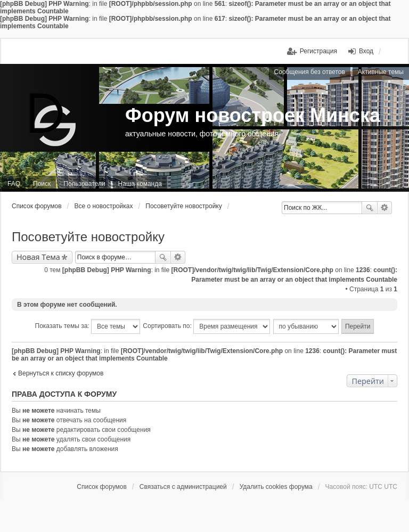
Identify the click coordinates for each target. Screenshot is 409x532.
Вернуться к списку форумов (61, 373)
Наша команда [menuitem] (140, 184)
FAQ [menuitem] (14, 184)
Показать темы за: (88, 326)
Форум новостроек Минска (253, 115)
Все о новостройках (103, 206)
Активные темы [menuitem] (381, 72)
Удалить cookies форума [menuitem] (276, 487)
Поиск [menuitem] (42, 184)
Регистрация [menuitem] (318, 51)
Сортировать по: (206, 326)
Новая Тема (38, 257)
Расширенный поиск (385, 208)
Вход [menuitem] (366, 51)
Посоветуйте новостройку (183, 206)
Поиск (370, 208)
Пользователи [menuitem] (84, 184)
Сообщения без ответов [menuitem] (310, 72)
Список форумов (37, 206)
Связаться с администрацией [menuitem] (183, 487)
